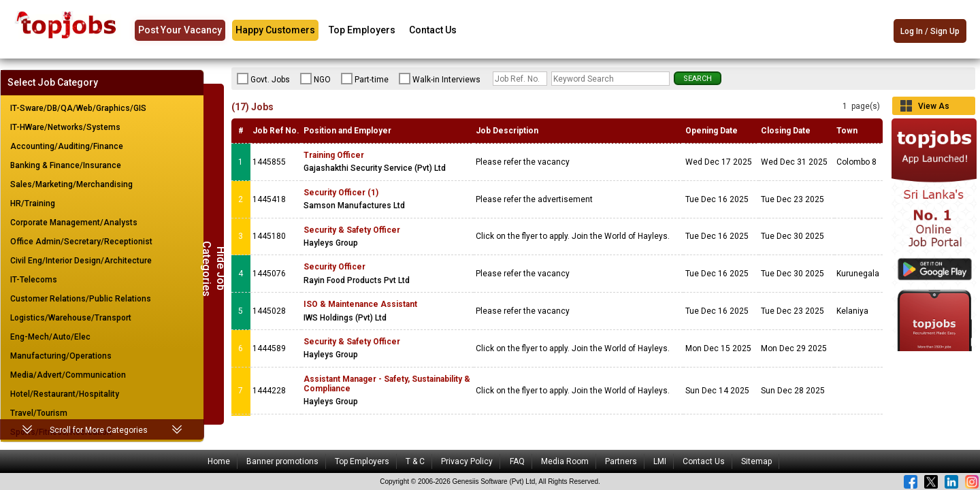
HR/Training (33, 203)
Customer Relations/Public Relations (81, 299)
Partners (621, 461)
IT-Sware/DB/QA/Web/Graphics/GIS (78, 108)
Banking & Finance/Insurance (66, 165)
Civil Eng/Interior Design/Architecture (81, 261)
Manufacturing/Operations (61, 356)
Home (219, 461)
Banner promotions (282, 461)
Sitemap (756, 461)
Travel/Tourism (39, 413)
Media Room (565, 461)
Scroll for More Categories (99, 430)
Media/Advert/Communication (68, 375)
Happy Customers (275, 30)
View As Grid (934, 108)
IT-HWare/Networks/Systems (65, 127)
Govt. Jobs (263, 79)
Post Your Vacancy (180, 30)
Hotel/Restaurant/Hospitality (65, 394)
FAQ (517, 461)
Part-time (365, 79)
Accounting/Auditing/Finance (67, 146)
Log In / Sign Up (930, 31)
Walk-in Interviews (440, 79)
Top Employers (362, 30)
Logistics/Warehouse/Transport (71, 318)
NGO (315, 79)
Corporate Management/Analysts (74, 223)
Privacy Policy (467, 461)
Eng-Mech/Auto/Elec (50, 337)
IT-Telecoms (34, 280)
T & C (415, 461)
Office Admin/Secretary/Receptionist (81, 242)
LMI (660, 461)
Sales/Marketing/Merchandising (71, 184)
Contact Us (433, 30)
